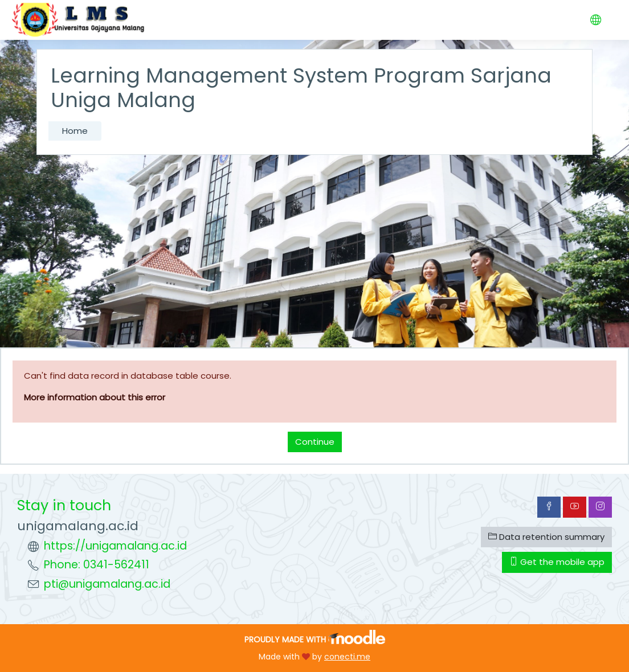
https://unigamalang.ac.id (115, 546)
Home (75, 131)
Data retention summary (546, 537)
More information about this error (95, 397)
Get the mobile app (557, 562)
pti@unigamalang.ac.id (107, 584)
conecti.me (347, 657)
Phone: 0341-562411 (97, 565)
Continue (315, 442)
